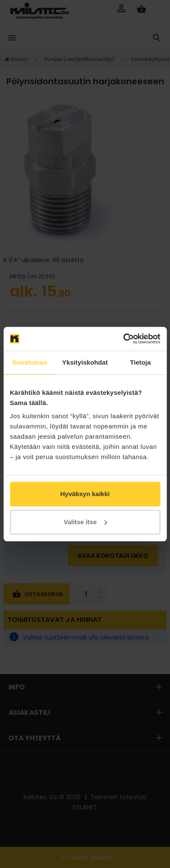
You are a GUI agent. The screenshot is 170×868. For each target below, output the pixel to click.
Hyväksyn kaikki (85, 494)
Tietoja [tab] (140, 362)
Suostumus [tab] (30, 362)
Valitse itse (85, 522)
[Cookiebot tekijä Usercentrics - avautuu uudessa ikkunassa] (123, 339)
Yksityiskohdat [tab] (85, 362)
